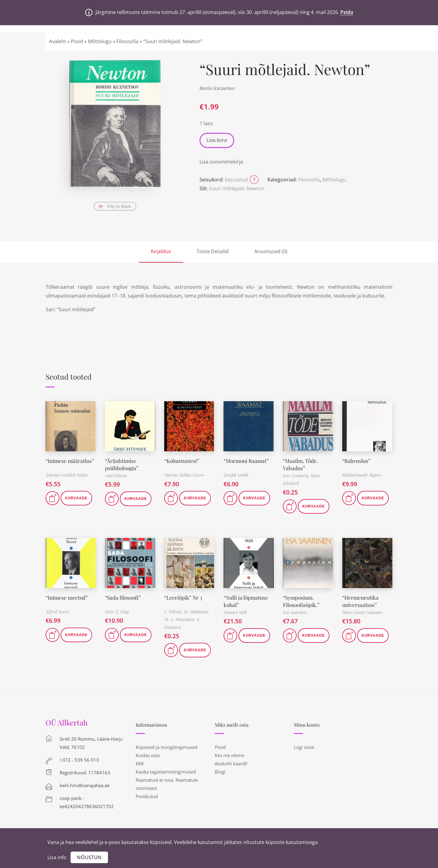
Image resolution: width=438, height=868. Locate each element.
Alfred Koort (57, 612)
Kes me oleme (229, 755)
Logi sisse (304, 747)
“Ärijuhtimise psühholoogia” (123, 464)
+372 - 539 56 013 (79, 760)
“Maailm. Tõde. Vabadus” (301, 464)
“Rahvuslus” (357, 461)
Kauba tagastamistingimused (166, 772)
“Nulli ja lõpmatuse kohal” (246, 601)
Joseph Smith (236, 475)
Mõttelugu (100, 41)
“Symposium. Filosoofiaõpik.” (302, 601)
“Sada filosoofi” (123, 598)
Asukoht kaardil (231, 763)
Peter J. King (117, 612)
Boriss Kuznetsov (217, 88)
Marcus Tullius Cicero (184, 475)
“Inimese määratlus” (70, 461)
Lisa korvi (217, 140)
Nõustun (89, 857)
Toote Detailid (213, 251)
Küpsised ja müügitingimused (167, 747)
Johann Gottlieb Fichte (67, 475)
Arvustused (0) (271, 251)
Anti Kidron (116, 475)
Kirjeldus (161, 251)
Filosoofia (127, 41)
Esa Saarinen (295, 612)
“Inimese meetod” (67, 598)
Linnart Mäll (235, 612)
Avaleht (57, 41)
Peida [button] (347, 12)
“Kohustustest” (182, 461)
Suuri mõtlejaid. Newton (237, 188)
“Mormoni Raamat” (247, 461)
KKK (140, 763)
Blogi (220, 772)
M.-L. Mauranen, (181, 619)
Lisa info (57, 857)
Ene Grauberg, (297, 475)
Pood (77, 41)
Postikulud (147, 796)
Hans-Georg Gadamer (362, 612)
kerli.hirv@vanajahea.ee (85, 785)
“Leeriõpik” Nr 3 (184, 598)
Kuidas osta (148, 755)
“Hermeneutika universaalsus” (361, 601)
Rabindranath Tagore (362, 475)
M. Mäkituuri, (196, 612)
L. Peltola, (174, 612)
